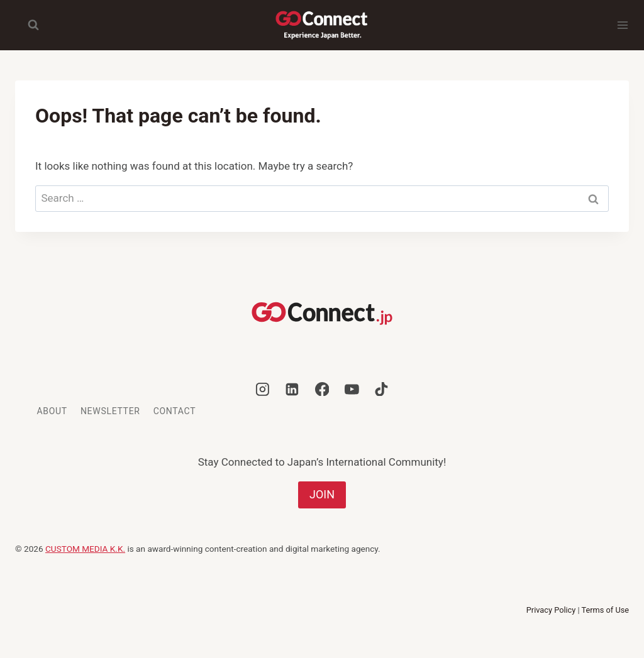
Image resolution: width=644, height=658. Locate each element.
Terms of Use (605, 610)
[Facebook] (322, 389)
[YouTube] (352, 389)
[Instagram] (263, 389)
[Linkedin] (292, 389)
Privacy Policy (551, 610)
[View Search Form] (27, 25)
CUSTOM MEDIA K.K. (85, 549)
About (52, 411)
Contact (175, 411)
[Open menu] (623, 25)
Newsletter (110, 411)
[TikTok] (382, 389)
